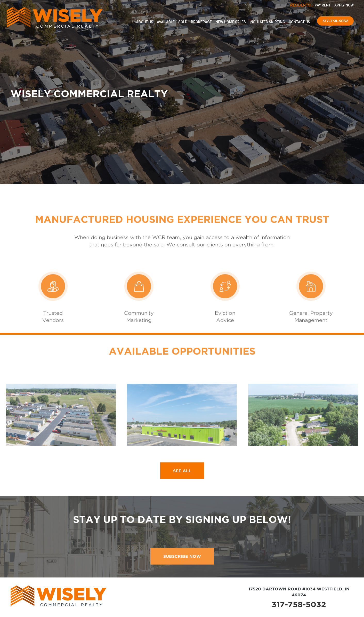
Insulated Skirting (267, 22)
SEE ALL (182, 471)
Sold (183, 22)
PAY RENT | (324, 5)
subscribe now (182, 574)
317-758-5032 (335, 21)
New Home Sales (231, 22)
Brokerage (201, 22)
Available (166, 22)
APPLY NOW (344, 5)
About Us (145, 22)
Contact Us (299, 22)
